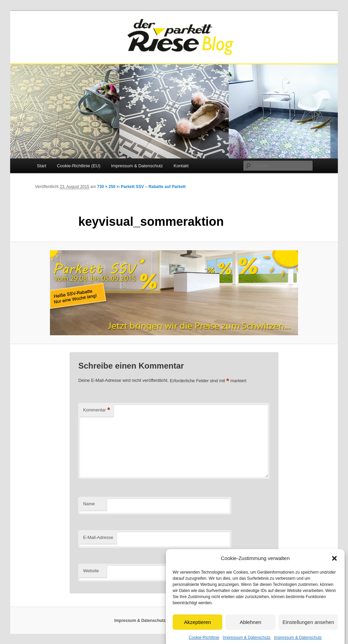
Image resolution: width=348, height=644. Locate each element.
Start (41, 166)
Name (89, 504)
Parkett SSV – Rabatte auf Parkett (153, 187)
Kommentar (97, 410)
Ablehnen (250, 629)
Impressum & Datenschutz (137, 166)
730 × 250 (106, 187)
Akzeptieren (197, 629)
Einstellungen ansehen (308, 629)
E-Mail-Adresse (98, 537)
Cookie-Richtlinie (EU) (79, 166)
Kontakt (181, 166)
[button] (334, 565)
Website (91, 571)
